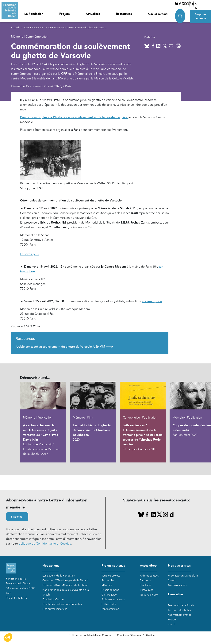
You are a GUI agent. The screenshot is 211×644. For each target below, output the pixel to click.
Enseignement (110, 590)
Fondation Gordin (53, 599)
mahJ (171, 624)
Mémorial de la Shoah (181, 605)
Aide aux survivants (113, 599)
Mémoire (107, 585)
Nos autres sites (179, 566)
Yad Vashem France (180, 615)
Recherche (108, 580)
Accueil (15, 28)
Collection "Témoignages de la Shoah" (65, 580)
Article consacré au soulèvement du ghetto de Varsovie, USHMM (64, 347)
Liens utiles (176, 594)
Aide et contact (158, 14)
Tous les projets (111, 576)
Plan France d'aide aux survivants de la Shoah (66, 592)
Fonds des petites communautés (62, 604)
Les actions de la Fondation (59, 576)
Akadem (173, 620)
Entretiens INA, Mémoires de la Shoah (65, 585)
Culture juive (109, 595)
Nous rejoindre (149, 595)
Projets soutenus (113, 566)
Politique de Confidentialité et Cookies (90, 635)
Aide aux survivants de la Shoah (183, 578)
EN (192, 4)
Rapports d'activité (145, 583)
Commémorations (34, 28)
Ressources (124, 14)
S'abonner (17, 517)
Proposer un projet (200, 16)
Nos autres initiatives (55, 609)
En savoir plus (29, 254)
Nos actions (51, 566)
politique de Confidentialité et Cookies (45, 544)
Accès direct (149, 566)
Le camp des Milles (179, 610)
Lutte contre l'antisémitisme (110, 607)
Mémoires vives (177, 585)
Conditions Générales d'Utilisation (136, 635)
